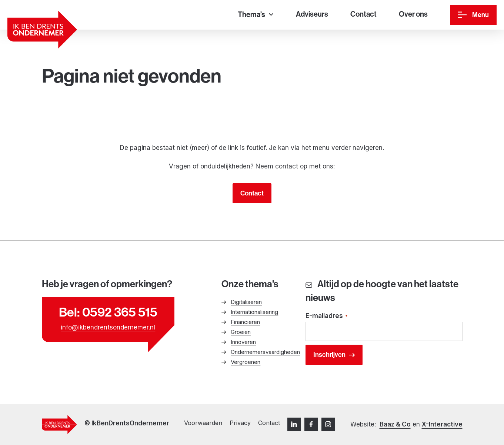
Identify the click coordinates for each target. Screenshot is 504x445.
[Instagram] (328, 424)
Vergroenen (246, 362)
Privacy (240, 423)
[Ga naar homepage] (42, 30)
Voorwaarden (203, 423)
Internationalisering (254, 312)
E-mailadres (327, 316)
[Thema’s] (256, 15)
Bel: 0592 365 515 (108, 312)
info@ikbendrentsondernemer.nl (108, 327)
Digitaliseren (246, 302)
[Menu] (473, 15)
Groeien (241, 332)
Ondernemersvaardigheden (265, 352)
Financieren (245, 322)
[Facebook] (311, 424)
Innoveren (243, 342)
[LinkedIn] (294, 424)
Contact (252, 193)
